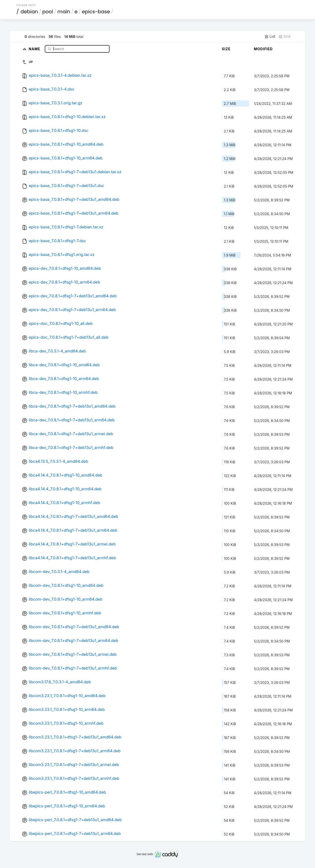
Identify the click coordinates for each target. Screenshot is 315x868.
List (270, 36)
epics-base (96, 12)
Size (226, 49)
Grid (284, 36)
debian (29, 12)
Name (35, 49)
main (64, 12)
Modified (263, 49)
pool (48, 12)
